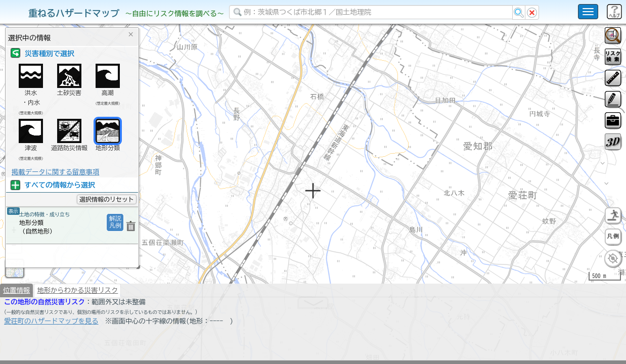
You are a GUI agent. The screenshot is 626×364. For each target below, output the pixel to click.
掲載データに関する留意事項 (55, 172)
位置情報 (16, 316)
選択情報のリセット (107, 199)
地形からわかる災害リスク (77, 316)
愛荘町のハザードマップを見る (51, 347)
